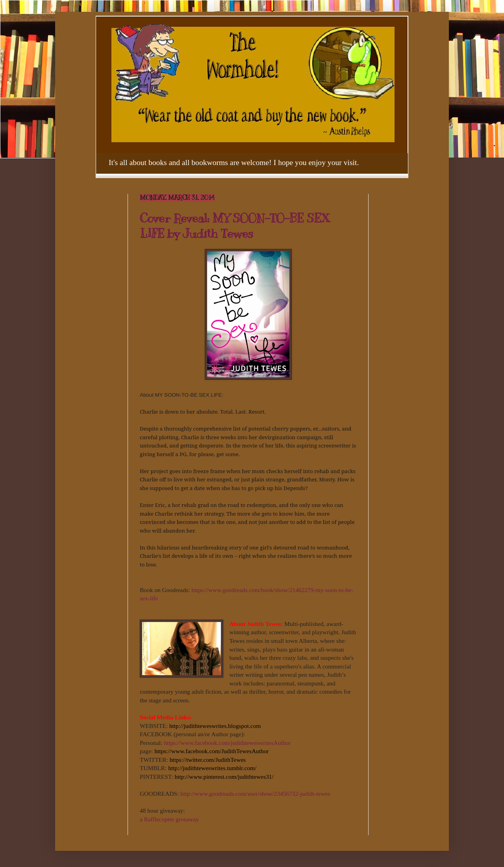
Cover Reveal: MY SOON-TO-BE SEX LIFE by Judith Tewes (235, 226)
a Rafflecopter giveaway (169, 819)
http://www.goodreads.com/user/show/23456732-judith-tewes (255, 794)
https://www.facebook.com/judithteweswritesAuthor (227, 743)
